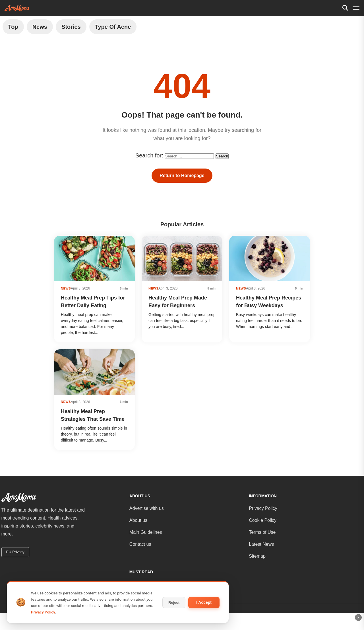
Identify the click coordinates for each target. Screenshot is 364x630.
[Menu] (356, 8)
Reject (174, 603)
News (40, 27)
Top (13, 27)
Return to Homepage (182, 176)
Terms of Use (262, 532)
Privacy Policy (263, 508)
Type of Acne (113, 27)
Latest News (261, 544)
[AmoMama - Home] (17, 8)
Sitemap (257, 556)
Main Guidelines (146, 532)
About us (138, 520)
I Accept (204, 602)
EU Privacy (15, 552)
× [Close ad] (358, 617)
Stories (71, 27)
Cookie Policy (263, 520)
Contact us (140, 544)
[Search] (345, 8)
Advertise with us (147, 508)
